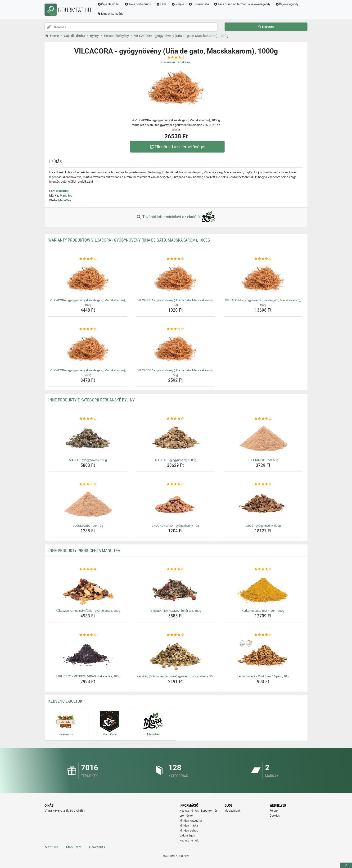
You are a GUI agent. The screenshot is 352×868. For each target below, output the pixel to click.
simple (178, 4)
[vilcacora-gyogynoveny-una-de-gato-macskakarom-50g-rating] (175, 329)
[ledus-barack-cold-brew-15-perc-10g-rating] (263, 635)
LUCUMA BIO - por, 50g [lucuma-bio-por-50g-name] (263, 460)
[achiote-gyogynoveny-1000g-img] (175, 439)
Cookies (275, 816)
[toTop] (346, 865)
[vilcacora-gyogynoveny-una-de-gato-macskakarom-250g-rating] (88, 329)
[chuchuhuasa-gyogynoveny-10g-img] (175, 504)
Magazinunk (232, 811)
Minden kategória (111, 14)
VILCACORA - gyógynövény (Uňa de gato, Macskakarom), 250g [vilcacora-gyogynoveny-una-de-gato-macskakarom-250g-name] (88, 373)
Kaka (162, 4)
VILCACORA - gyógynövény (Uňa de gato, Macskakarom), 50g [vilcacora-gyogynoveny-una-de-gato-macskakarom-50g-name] (175, 373)
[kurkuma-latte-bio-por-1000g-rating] (263, 569)
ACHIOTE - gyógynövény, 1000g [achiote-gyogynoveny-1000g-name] (175, 460)
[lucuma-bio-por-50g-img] (263, 439)
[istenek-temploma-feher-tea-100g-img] (175, 589)
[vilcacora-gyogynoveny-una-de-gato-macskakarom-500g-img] (263, 279)
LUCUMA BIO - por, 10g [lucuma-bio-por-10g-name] (88, 526)
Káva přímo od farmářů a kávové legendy (242, 4)
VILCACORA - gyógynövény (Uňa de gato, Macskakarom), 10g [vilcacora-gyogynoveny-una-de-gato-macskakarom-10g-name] (175, 303)
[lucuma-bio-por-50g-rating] (263, 419)
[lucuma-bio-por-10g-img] (88, 504)
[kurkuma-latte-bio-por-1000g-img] (263, 589)
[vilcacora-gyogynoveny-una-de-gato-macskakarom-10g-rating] (175, 259)
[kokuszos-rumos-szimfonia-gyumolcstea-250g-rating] (88, 569)
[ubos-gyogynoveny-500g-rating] (263, 484)
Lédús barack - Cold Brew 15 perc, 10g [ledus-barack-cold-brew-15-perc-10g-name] (263, 676)
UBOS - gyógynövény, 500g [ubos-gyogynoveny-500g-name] (263, 526)
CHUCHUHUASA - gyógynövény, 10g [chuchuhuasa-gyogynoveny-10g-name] (175, 526)
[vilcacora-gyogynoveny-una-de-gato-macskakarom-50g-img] (175, 349)
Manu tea (66, 196)
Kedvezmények (189, 841)
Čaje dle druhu (109, 4)
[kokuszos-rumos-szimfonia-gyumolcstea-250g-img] (88, 589)
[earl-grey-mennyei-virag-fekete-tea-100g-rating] (88, 635)
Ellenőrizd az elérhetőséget (177, 147)
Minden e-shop (189, 831)
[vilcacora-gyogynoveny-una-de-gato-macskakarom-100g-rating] (88, 259)
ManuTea (65, 200)
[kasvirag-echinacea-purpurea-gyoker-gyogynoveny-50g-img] (175, 655)
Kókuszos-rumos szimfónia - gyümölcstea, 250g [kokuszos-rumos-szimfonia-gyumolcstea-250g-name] (88, 611)
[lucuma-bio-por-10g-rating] (88, 484)
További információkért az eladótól (176, 217)
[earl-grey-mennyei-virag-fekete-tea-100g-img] (88, 655)
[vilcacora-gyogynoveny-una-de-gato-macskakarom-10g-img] (175, 279)
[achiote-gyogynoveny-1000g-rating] (175, 419)
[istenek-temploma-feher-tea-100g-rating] (175, 569)
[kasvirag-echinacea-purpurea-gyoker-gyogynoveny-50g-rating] (175, 635)
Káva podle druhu (138, 4)
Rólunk (274, 811)
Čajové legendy (287, 4)
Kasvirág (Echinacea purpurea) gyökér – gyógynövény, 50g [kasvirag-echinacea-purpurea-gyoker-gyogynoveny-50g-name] (175, 676)
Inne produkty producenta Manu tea (84, 551)
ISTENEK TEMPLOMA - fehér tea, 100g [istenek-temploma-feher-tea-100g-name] (175, 611)
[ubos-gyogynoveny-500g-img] (263, 504)
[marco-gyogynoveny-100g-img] (88, 439)
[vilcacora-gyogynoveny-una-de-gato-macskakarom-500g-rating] (263, 259)
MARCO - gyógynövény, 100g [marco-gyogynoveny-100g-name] (88, 460)
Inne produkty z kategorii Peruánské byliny (91, 400)
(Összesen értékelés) (176, 62)
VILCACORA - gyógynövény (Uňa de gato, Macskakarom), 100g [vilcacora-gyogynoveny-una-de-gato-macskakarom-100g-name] (88, 303)
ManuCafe (74, 847)
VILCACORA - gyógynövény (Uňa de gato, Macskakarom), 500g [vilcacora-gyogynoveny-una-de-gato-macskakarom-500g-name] (263, 303)
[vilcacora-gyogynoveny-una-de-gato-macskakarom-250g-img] (88, 349)
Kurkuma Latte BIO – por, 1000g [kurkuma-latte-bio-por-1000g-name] (263, 611)
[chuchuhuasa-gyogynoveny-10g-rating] (175, 484)
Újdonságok (187, 836)
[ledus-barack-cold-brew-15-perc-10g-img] (263, 655)
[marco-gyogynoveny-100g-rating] (88, 419)
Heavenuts (97, 847)
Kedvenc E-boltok (65, 701)
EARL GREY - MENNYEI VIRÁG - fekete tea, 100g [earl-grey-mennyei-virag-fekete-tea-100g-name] (88, 676)
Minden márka (189, 826)
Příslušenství (199, 4)
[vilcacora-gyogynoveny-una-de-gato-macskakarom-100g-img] (88, 279)
